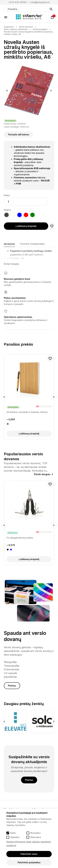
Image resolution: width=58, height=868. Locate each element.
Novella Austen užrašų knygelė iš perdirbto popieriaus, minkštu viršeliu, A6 (29, 33)
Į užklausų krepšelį (26, 226)
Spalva (7, 210)
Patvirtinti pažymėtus (29, 862)
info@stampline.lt (40, 2)
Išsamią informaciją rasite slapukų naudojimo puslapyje (29, 844)
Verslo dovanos (26, 27)
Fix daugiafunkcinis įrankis (20, 538)
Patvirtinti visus (29, 854)
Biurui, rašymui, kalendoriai (16, 29)
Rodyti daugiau (12, 264)
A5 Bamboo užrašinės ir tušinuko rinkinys (27, 412)
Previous (7, 91)
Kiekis (7, 195)
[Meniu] (6, 17)
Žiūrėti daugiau (42, 474)
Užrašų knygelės (40, 29)
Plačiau (12, 686)
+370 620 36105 (17, 2)
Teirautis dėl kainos (18, 134)
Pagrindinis (9, 27)
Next (51, 91)
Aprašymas (9, 244)
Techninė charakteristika (32, 244)
